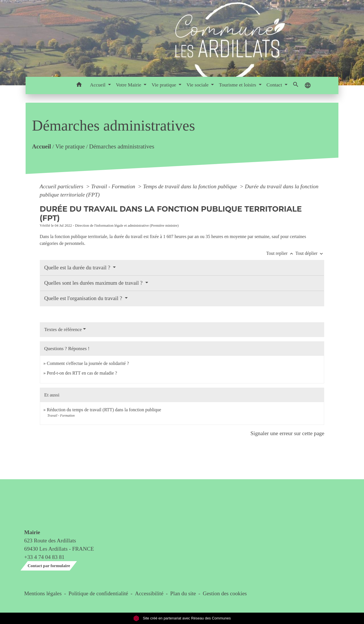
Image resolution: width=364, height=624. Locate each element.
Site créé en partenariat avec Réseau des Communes (182, 618)
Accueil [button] (98, 85)
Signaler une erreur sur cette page (288, 433)
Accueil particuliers (62, 186)
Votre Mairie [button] (129, 85)
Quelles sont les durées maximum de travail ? (94, 283)
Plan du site (183, 593)
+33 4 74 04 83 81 (44, 557)
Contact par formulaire (49, 566)
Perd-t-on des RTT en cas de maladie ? (82, 373)
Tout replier (281, 253)
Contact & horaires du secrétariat (46, 507)
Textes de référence (63, 329)
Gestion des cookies (225, 593)
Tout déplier (310, 253)
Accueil (41, 146)
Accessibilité (149, 593)
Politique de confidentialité (98, 593)
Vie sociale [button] (198, 85)
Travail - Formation (114, 186)
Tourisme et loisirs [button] (238, 85)
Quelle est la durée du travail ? (78, 267)
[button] (79, 85)
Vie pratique (70, 146)
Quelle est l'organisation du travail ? (84, 298)
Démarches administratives (122, 146)
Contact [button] (275, 85)
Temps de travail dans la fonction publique (191, 186)
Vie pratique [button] (165, 85)
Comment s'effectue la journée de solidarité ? (88, 363)
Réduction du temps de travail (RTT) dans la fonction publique (104, 410)
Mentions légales (43, 593)
